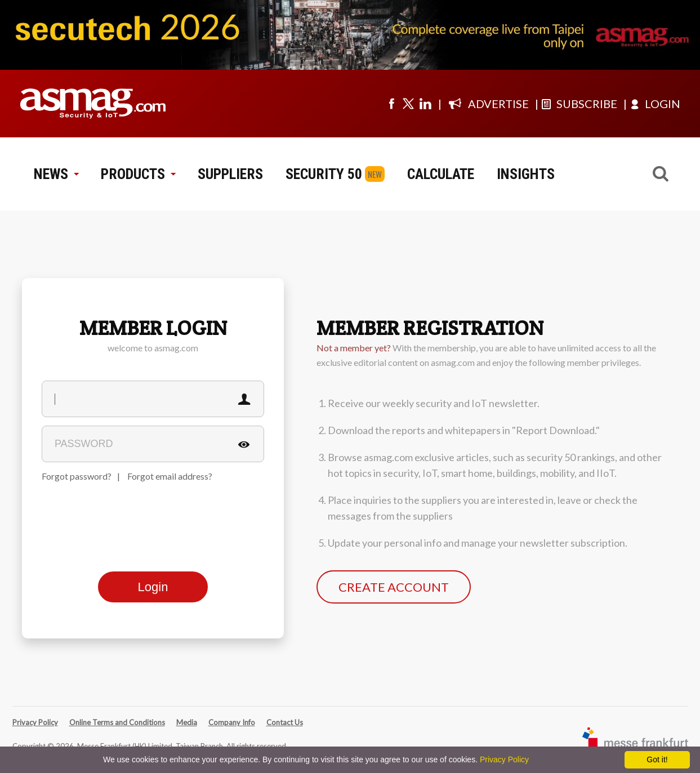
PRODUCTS (138, 174)
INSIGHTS (526, 174)
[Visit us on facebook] (391, 104)
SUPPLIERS (230, 174)
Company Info (232, 722)
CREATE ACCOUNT (394, 587)
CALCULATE (441, 174)
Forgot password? (77, 476)
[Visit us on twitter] (408, 104)
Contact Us (285, 722)
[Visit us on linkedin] (425, 104)
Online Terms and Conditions (117, 722)
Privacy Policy (35, 722)
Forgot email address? (170, 476)
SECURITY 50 (324, 174)
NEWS (56, 174)
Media (187, 722)
